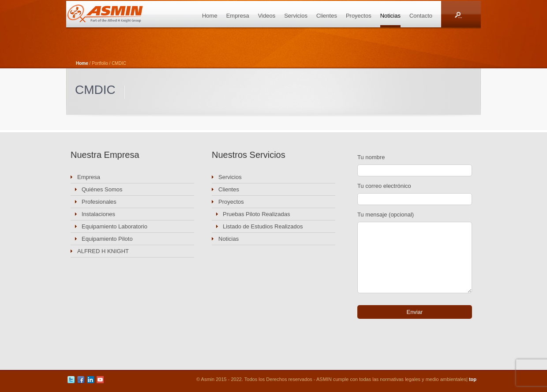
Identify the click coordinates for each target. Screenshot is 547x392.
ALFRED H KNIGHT (103, 251)
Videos (267, 16)
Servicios (296, 16)
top (473, 379)
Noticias (390, 16)
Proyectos (359, 16)
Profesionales (99, 202)
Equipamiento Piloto (107, 239)
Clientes (327, 16)
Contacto (421, 16)
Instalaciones (98, 214)
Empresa (238, 16)
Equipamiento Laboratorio (114, 226)
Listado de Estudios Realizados (263, 226)
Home (210, 16)
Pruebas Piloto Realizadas (256, 214)
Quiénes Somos (102, 189)
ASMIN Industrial (115, 14)
